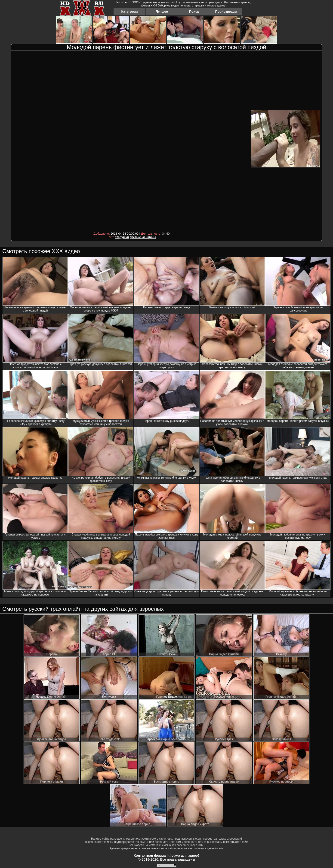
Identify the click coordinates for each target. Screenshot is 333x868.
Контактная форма (150, 855)
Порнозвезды (226, 12)
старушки (122, 237)
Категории (130, 12)
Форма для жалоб (184, 855)
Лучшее (162, 12)
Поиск (194, 12)
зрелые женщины (143, 237)
